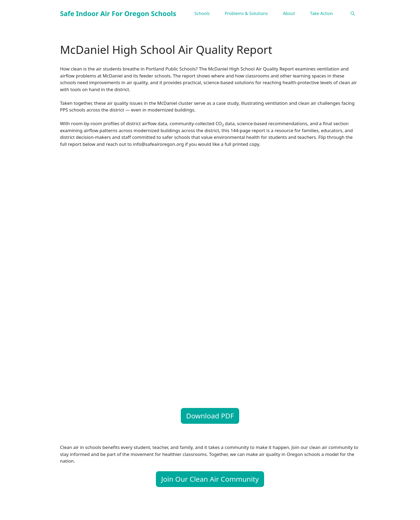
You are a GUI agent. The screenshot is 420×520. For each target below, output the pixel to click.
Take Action (321, 13)
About (289, 13)
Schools (202, 13)
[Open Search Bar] (353, 13)
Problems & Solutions (246, 13)
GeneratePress (262, 511)
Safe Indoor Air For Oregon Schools (118, 13)
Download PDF (210, 416)
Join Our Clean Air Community (210, 479)
